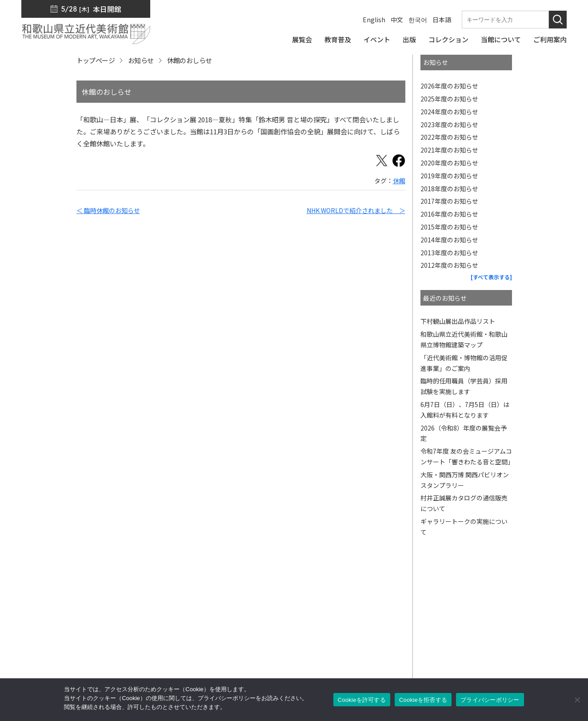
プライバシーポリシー (528, 639)
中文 (397, 20)
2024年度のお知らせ (449, 112)
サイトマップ (514, 627)
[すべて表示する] (491, 277)
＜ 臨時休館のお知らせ (108, 210)
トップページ (96, 60)
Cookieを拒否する (423, 700)
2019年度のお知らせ (449, 176)
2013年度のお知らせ (449, 253)
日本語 (442, 20)
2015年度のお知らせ (449, 227)
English (374, 20)
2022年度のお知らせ (449, 137)
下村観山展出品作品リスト (458, 321)
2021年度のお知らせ (449, 150)
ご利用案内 (333, 664)
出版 (323, 614)
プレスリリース (517, 589)
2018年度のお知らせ (449, 189)
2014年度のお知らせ (449, 240)
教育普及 (330, 639)
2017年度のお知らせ (449, 201)
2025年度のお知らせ (449, 99)
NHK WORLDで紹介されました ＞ (356, 210)
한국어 (418, 20)
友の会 (402, 639)
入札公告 (508, 614)
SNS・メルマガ (416, 602)
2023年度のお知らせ (449, 125)
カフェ (402, 652)
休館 (399, 181)
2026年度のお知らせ (449, 86)
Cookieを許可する (362, 700)
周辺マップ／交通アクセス (67, 662)
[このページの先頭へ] (560, 578)
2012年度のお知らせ (449, 265)
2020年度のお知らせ (449, 163)
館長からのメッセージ (425, 589)
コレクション (336, 627)
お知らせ (141, 60)
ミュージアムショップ (425, 627)
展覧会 (326, 602)
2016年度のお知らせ (449, 214)
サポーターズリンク (422, 664)
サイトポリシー (518, 652)
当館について (336, 652)
